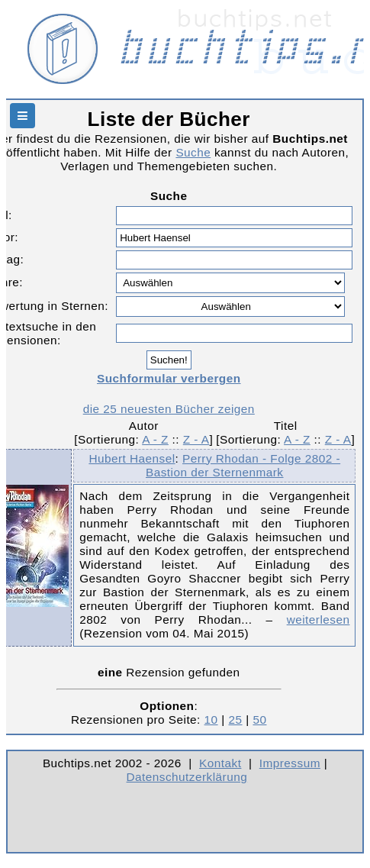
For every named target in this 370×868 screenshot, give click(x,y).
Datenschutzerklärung (187, 777)
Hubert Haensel (132, 458)
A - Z (155, 439)
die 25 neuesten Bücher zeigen (169, 409)
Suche (193, 152)
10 (211, 720)
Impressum (290, 763)
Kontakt (220, 763)
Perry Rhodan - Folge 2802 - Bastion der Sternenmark (243, 465)
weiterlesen (319, 620)
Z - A (196, 439)
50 (259, 720)
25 (236, 720)
